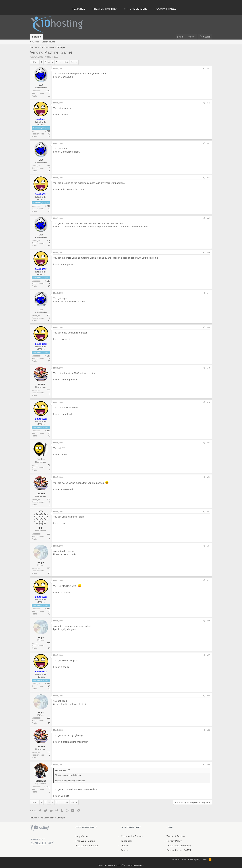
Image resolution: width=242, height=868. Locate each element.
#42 (209, 103)
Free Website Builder (87, 846)
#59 (209, 730)
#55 (209, 580)
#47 (209, 293)
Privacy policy (194, 859)
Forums (37, 37)
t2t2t (41, 528)
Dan (41, 85)
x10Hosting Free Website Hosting (39, 828)
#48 (209, 327)
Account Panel (166, 9)
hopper (41, 562)
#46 (209, 253)
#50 (209, 402)
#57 (209, 655)
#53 (209, 512)
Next (73, 62)
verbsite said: (61, 770)
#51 (209, 443)
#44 (209, 178)
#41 (209, 69)
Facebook (126, 841)
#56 (209, 621)
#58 (209, 696)
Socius (41, 459)
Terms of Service (176, 836)
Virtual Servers (136, 9)
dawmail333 (38, 57)
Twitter (125, 846)
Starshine (41, 781)
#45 (209, 218)
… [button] (61, 62)
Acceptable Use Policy (179, 846)
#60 (209, 765)
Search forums (48, 42)
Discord (125, 850)
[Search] (205, 37)
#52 (209, 477)
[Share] (204, 69)
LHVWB (41, 384)
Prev (35, 62)
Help (205, 859)
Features (79, 9)
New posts (35, 42)
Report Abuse (174, 850)
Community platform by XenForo (121, 865)
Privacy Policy (174, 841)
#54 (209, 546)
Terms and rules (179, 859)
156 (66, 62)
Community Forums (132, 836)
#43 (209, 143)
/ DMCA (187, 850)
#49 (209, 368)
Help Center (82, 836)
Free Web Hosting (85, 841)
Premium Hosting (105, 9)
